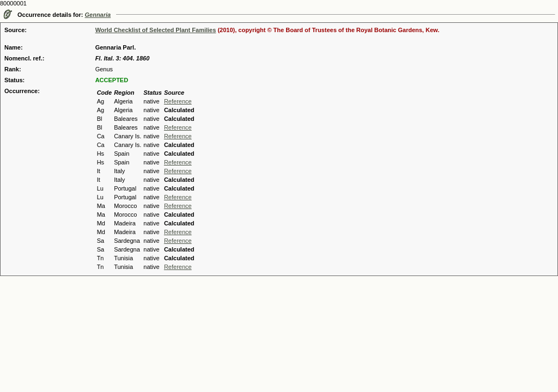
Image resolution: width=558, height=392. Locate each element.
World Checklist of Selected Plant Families (156, 30)
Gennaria (98, 15)
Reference (178, 101)
